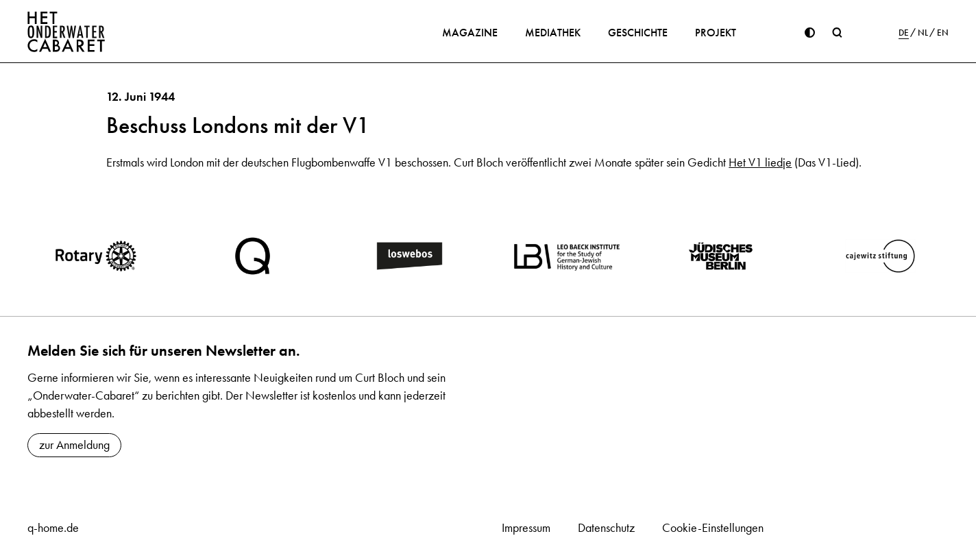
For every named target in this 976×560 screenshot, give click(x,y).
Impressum (526, 528)
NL (923, 33)
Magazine (470, 33)
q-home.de (53, 528)
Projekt (716, 33)
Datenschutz (606, 528)
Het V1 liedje (760, 162)
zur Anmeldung (74, 445)
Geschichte (638, 33)
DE (904, 33)
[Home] (66, 32)
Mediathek (553, 33)
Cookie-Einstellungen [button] (713, 528)
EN (943, 33)
